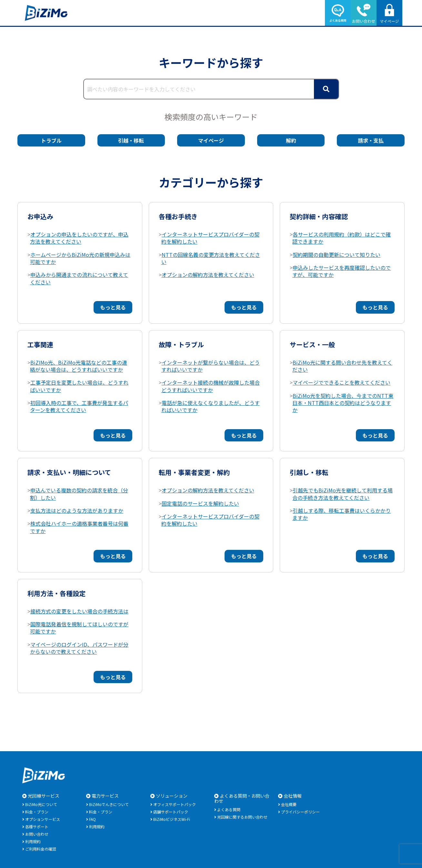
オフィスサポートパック (175, 804)
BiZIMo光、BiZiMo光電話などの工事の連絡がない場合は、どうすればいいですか (79, 366)
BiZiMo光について (41, 804)
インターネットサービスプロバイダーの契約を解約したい (210, 238)
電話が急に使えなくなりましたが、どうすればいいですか (211, 406)
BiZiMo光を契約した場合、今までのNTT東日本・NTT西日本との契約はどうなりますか (343, 403)
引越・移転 (131, 140)
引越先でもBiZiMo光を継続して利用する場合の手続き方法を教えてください (342, 494)
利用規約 (33, 841)
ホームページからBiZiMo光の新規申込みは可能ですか (80, 258)
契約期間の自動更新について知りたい (337, 255)
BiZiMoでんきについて (109, 804)
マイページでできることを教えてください (342, 382)
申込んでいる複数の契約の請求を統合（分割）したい (79, 494)
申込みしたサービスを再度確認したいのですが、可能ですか (342, 271)
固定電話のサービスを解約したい (200, 503)
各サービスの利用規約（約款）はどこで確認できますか (342, 238)
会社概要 (289, 804)
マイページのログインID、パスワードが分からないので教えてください (79, 648)
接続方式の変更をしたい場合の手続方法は (79, 611)
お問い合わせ (37, 834)
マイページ (211, 140)
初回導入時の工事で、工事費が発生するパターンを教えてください (79, 406)
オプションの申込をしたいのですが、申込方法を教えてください (79, 238)
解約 (291, 140)
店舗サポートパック (171, 812)
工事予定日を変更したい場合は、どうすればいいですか (79, 386)
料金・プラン (37, 812)
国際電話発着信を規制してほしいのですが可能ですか (79, 628)
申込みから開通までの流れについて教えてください (79, 278)
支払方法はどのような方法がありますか (77, 510)
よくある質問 (229, 809)
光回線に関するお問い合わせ (242, 817)
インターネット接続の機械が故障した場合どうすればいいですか (211, 386)
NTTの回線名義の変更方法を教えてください (211, 258)
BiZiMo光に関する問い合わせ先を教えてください (342, 366)
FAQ (92, 819)
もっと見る (113, 307)
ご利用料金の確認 (41, 849)
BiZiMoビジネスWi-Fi (172, 819)
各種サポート (37, 827)
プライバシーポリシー (300, 812)
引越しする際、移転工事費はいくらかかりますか (342, 514)
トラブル (51, 140)
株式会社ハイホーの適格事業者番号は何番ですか (79, 527)
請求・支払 (371, 140)
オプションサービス (43, 819)
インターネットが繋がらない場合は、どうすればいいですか (211, 366)
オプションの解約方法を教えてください (208, 275)
